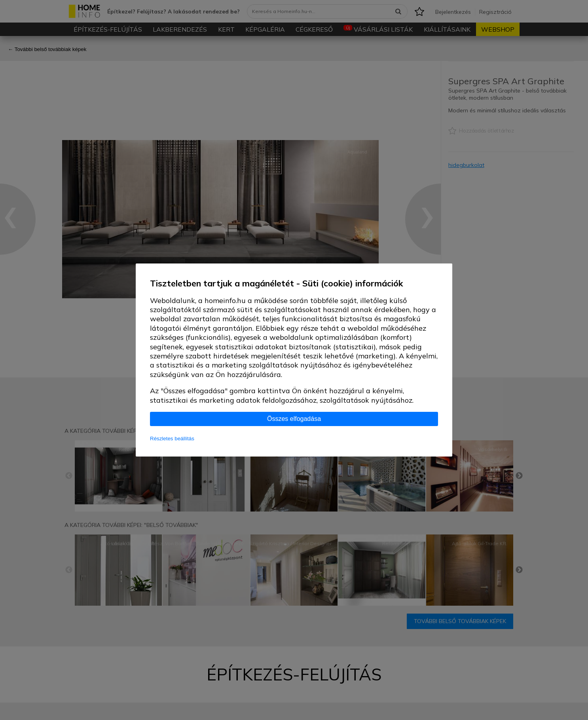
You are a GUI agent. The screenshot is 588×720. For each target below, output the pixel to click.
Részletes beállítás (172, 439)
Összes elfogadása (294, 419)
